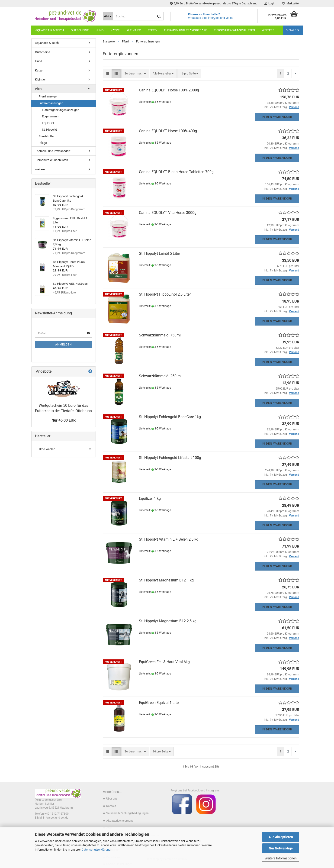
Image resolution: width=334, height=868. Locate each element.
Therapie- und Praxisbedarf (185, 30)
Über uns (112, 799)
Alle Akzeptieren (281, 837)
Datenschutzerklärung (96, 850)
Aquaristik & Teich (50, 30)
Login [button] (270, 3)
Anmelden (64, 345)
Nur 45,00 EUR (64, 420)
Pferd (152, 30)
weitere (268, 30)
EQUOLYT (48, 123)
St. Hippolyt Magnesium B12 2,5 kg (168, 621)
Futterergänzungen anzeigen (61, 110)
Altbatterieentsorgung (120, 821)
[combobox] (135, 74)
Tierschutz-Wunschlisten (234, 30)
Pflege (43, 143)
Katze (115, 30)
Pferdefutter (47, 136)
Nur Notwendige (281, 848)
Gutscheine (80, 30)
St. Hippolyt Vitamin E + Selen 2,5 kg (169, 539)
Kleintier (134, 30)
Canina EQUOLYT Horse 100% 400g (168, 131)
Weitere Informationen (281, 858)
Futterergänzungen (51, 103)
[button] (107, 74)
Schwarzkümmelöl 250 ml (160, 376)
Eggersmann (50, 116)
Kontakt (111, 806)
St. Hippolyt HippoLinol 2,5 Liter (165, 294)
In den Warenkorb (277, 117)
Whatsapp (195, 18)
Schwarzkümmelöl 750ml (160, 335)
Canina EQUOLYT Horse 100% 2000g (169, 90)
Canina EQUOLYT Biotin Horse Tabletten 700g (176, 172)
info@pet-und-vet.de (221, 18)
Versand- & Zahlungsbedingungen (127, 813)
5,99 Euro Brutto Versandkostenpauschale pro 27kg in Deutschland (214, 3)
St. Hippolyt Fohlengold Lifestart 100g (170, 458)
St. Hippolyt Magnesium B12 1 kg (166, 580)
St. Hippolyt (49, 130)
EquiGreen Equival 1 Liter (159, 703)
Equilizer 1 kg (150, 499)
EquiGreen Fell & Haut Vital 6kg (164, 662)
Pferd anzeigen (48, 96)
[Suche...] (108, 16)
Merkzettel (291, 3)
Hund (100, 30)
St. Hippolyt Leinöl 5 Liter (159, 253)
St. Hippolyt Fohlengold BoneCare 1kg (170, 417)
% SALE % (293, 30)
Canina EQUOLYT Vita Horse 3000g (168, 213)
